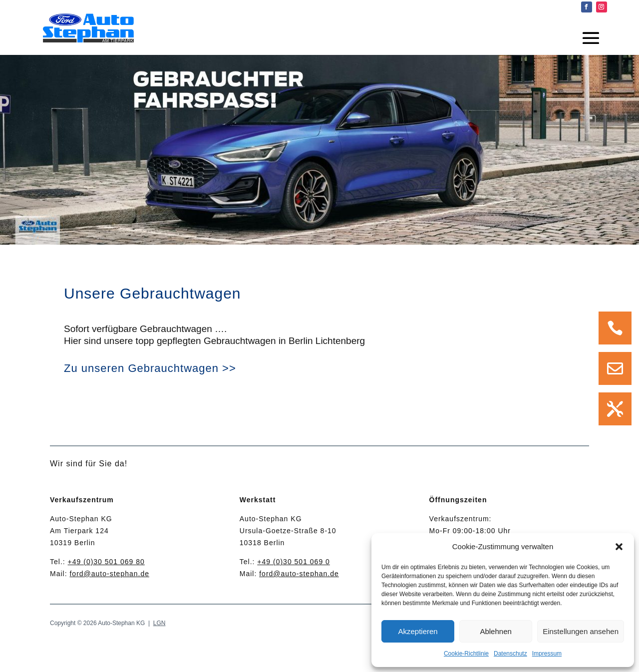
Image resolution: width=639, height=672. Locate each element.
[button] (619, 547)
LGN (160, 623)
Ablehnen (495, 631)
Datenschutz (510, 654)
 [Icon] (615, 328)
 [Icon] (615, 368)
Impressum (547, 654)
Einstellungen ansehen (581, 631)
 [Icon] (615, 409)
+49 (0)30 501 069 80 (106, 562)
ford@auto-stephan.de (109, 574)
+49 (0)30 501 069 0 (294, 562)
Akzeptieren (418, 631)
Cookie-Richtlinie (466, 654)
